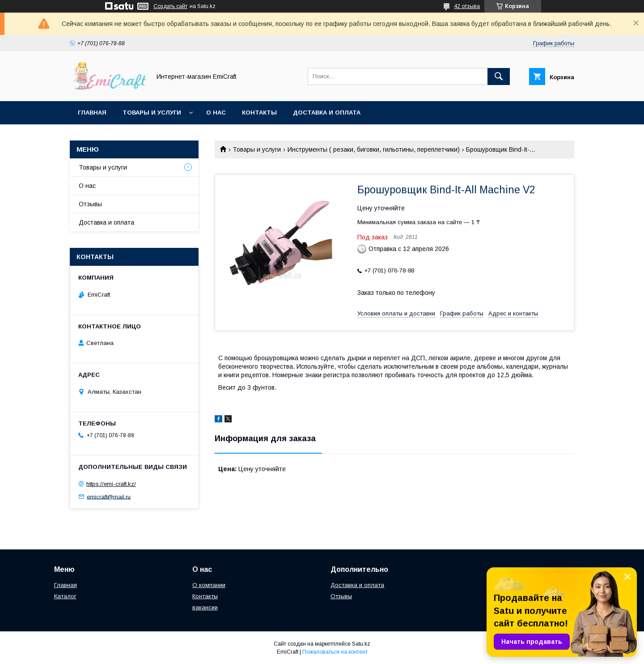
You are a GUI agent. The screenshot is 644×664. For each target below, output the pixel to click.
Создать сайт (170, 6)
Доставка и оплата (327, 113)
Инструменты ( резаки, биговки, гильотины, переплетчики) (374, 149)
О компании (209, 585)
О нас (216, 113)
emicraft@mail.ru (109, 496)
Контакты (259, 113)
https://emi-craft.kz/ (111, 484)
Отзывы (90, 204)
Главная (92, 113)
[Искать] (499, 77)
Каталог (65, 596)
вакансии (205, 607)
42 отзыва (467, 6)
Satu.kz (361, 644)
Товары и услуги (152, 113)
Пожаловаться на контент (335, 652)
